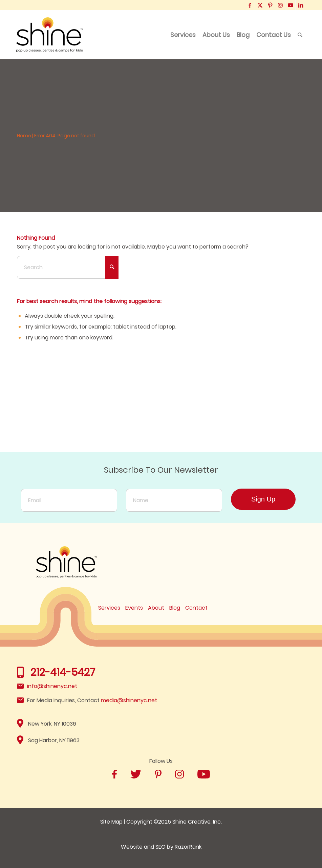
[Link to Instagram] (280, 5)
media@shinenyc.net (129, 700)
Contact (196, 608)
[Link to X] (260, 5)
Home (24, 136)
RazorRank (188, 847)
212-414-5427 (63, 672)
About (156, 608)
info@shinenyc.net (52, 686)
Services (109, 608)
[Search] (300, 35)
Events (134, 608)
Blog (175, 608)
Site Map (111, 822)
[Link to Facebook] (250, 5)
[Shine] (50, 35)
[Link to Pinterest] (270, 5)
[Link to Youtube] (290, 5)
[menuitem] (183, 35)
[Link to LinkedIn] (301, 5)
